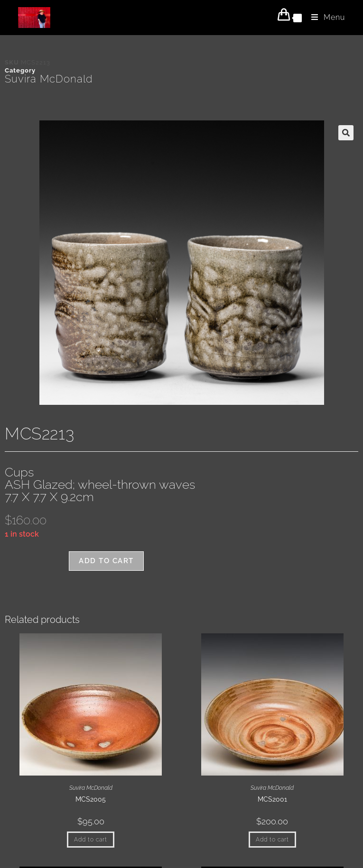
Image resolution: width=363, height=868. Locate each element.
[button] (346, 133)
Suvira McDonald (49, 79)
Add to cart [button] (91, 840)
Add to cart (106, 561)
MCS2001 (272, 799)
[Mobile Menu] (325, 17)
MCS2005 (91, 799)
